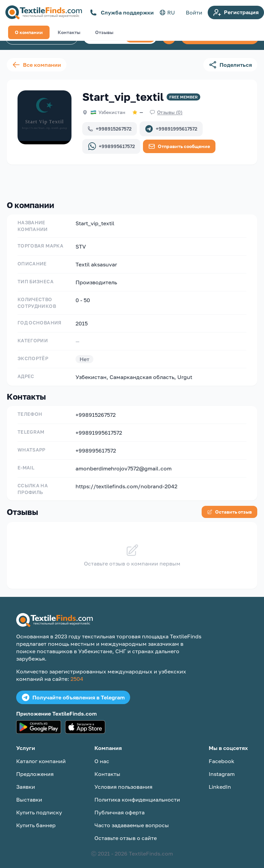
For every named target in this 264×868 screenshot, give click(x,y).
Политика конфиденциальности (137, 794)
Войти (194, 12)
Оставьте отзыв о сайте (126, 833)
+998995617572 (111, 146)
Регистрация (236, 12)
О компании (29, 181)
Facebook (222, 756)
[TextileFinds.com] (44, 12)
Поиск (140, 37)
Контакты (69, 181)
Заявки (26, 781)
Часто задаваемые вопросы (132, 820)
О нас (102, 756)
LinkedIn (220, 781)
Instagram (222, 769)
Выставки (29, 794)
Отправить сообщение (179, 146)
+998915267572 (110, 129)
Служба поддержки (122, 12)
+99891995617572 (171, 129)
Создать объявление (220, 37)
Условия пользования (123, 781)
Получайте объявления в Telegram (73, 692)
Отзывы (104, 181)
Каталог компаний (42, 37)
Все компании (37, 65)
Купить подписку (39, 807)
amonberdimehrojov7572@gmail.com (124, 463)
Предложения (35, 769)
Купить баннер (36, 820)
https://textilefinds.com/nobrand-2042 (126, 481)
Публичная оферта (120, 807)
